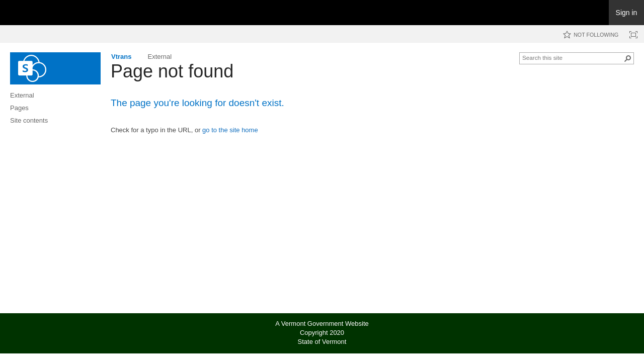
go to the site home (230, 130)
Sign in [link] (627, 13)
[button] (628, 58)
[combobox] (573, 57)
